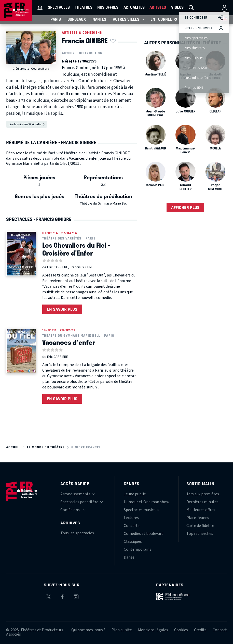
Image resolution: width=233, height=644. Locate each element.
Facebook (62, 596)
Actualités (134, 8)
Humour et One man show (147, 502)
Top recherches (200, 534)
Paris (56, 20)
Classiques (133, 541)
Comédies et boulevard (144, 534)
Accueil (13, 447)
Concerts (132, 526)
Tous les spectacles (77, 533)
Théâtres (84, 8)
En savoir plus (62, 309)
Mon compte (224, 8)
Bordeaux (77, 20)
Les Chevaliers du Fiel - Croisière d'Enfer (76, 249)
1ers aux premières (203, 494)
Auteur (68, 53)
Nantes (99, 20)
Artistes (158, 8)
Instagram (76, 596)
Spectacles (59, 8)
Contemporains (138, 549)
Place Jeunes (198, 518)
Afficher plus (185, 207)
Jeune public (135, 494)
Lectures (131, 518)
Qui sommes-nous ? (88, 630)
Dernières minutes (202, 502)
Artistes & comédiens (82, 33)
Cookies (181, 630)
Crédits (200, 630)
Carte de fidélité (200, 526)
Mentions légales (153, 630)
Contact (220, 630)
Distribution (91, 53)
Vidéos (177, 8)
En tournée (164, 20)
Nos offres (108, 8)
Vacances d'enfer (69, 342)
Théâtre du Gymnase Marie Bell (104, 204)
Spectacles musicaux (142, 510)
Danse (129, 557)
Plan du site (122, 630)
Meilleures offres (201, 510)
